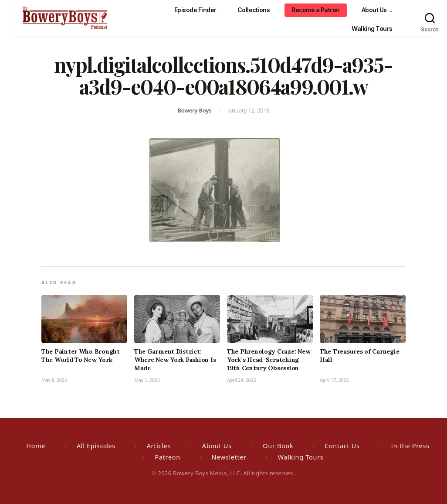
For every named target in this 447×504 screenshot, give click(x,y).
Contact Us (342, 446)
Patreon (167, 457)
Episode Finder (195, 10)
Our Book (278, 446)
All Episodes (96, 446)
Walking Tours (372, 29)
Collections (254, 10)
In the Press (410, 446)
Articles (159, 446)
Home (36, 446)
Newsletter (229, 457)
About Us (377, 10)
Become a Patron (316, 10)
